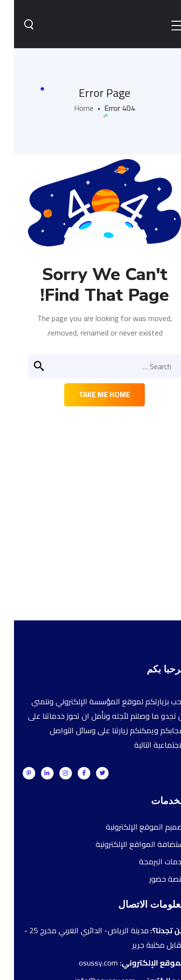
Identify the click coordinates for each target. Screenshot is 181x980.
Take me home (90, 395)
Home (70, 108)
